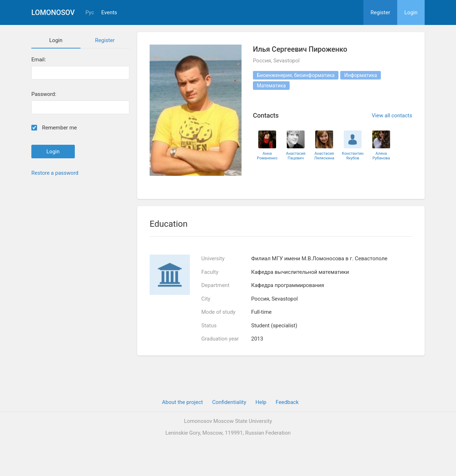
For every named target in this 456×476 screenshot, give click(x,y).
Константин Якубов (353, 156)
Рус (90, 13)
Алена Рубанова (381, 156)
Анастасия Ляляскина (324, 156)
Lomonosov (53, 12)
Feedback (287, 402)
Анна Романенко (267, 156)
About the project (183, 402)
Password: (44, 94)
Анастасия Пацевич (296, 156)
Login (411, 12)
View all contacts (392, 116)
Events (109, 13)
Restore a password (55, 173)
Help (261, 402)
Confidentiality (229, 402)
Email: (39, 60)
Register (380, 12)
